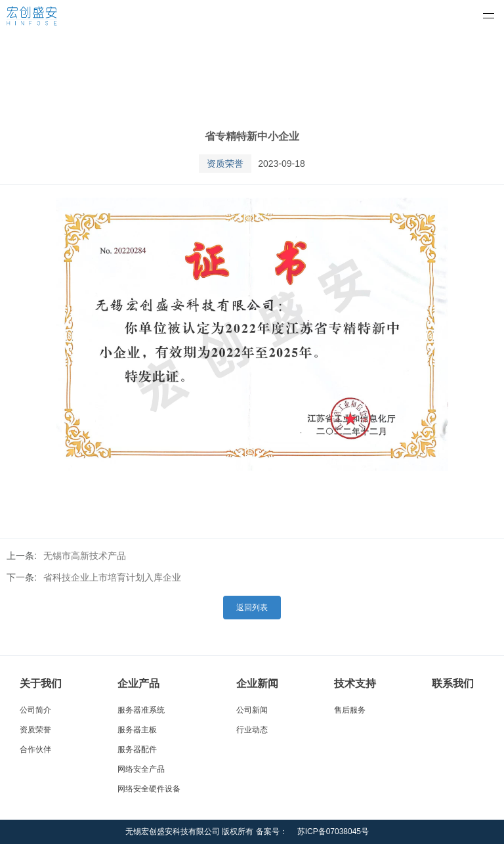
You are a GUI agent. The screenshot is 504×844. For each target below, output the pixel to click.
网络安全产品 (141, 769)
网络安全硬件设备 (149, 789)
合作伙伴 (35, 749)
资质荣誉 (35, 730)
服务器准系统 (141, 710)
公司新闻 (252, 710)
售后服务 (350, 710)
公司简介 (35, 710)
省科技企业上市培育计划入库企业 (112, 577)
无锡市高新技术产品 (85, 556)
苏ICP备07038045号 (333, 832)
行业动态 (252, 730)
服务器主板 (137, 730)
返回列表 (252, 608)
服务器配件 (137, 749)
